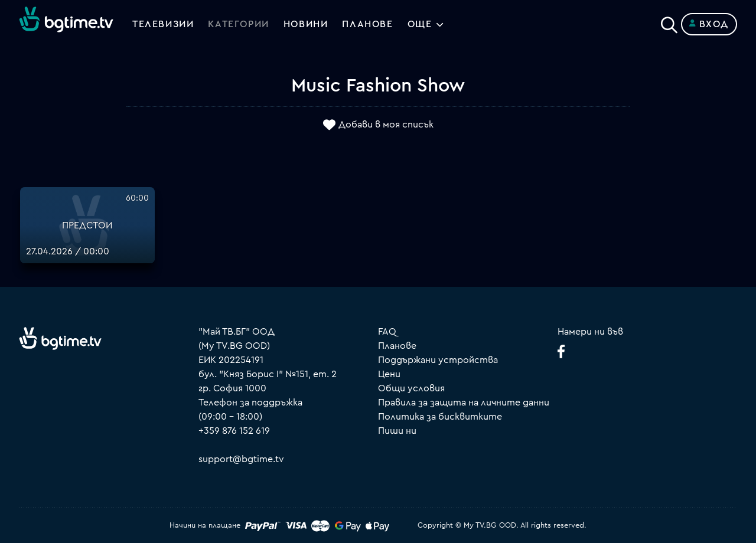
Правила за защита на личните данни (464, 403)
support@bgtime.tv (241, 459)
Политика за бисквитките (440, 417)
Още (420, 24)
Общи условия (411, 388)
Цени (389, 374)
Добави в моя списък (386, 125)
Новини (306, 24)
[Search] (669, 22)
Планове (397, 346)
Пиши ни (397, 431)
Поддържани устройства (438, 360)
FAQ (387, 332)
